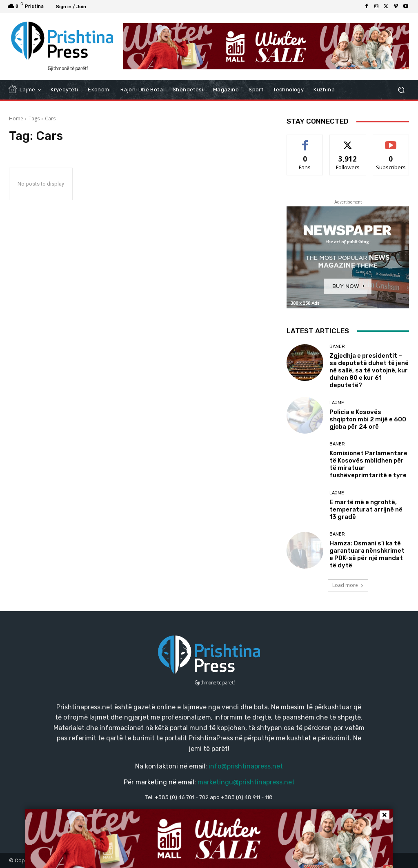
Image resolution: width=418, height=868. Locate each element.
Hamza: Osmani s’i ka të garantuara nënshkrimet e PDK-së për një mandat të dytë (367, 554)
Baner (337, 347)
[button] (401, 90)
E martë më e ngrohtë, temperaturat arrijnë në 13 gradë (366, 509)
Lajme (337, 403)
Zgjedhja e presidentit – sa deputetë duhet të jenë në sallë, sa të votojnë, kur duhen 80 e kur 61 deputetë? (369, 370)
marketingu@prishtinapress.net (246, 782)
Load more (348, 585)
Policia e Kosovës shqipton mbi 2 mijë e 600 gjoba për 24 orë (368, 419)
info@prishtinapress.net (246, 766)
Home (16, 118)
